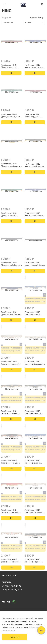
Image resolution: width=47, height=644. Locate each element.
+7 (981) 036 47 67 (11, 586)
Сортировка (14, 23)
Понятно (14, 637)
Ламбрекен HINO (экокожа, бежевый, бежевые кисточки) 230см (34, 511)
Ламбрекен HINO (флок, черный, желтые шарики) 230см (12, 165)
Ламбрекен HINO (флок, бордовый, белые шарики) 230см (35, 115)
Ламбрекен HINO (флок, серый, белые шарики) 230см (11, 264)
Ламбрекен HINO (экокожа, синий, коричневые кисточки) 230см (35, 462)
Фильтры (35, 23)
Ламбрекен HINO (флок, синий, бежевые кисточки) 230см (12, 313)
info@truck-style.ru (12, 590)
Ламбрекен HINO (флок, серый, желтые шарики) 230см (35, 165)
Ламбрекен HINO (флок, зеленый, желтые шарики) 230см (9, 214)
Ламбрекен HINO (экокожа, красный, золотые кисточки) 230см (10, 511)
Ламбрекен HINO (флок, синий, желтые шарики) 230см (35, 66)
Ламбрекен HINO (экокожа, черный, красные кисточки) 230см (10, 462)
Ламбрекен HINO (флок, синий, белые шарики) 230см (34, 214)
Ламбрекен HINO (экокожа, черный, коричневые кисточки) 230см (35, 561)
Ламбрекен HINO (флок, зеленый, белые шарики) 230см (12, 115)
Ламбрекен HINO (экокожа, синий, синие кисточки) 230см (35, 313)
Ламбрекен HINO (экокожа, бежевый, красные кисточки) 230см (10, 561)
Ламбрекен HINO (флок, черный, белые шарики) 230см (35, 264)
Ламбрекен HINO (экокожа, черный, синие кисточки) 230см (35, 412)
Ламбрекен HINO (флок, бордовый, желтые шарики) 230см (9, 66)
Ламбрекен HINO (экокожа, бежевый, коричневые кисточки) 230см (11, 363)
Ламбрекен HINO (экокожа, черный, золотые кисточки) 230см (10, 412)
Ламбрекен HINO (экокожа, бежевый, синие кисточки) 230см (35, 363)
